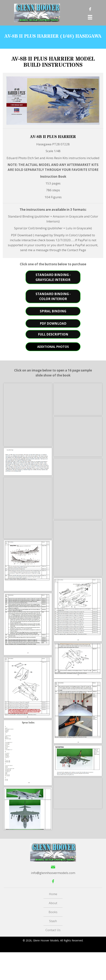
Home (53, 894)
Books (53, 912)
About (53, 903)
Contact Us (53, 930)
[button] (53, 277)
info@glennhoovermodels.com (53, 873)
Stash (53, 921)
